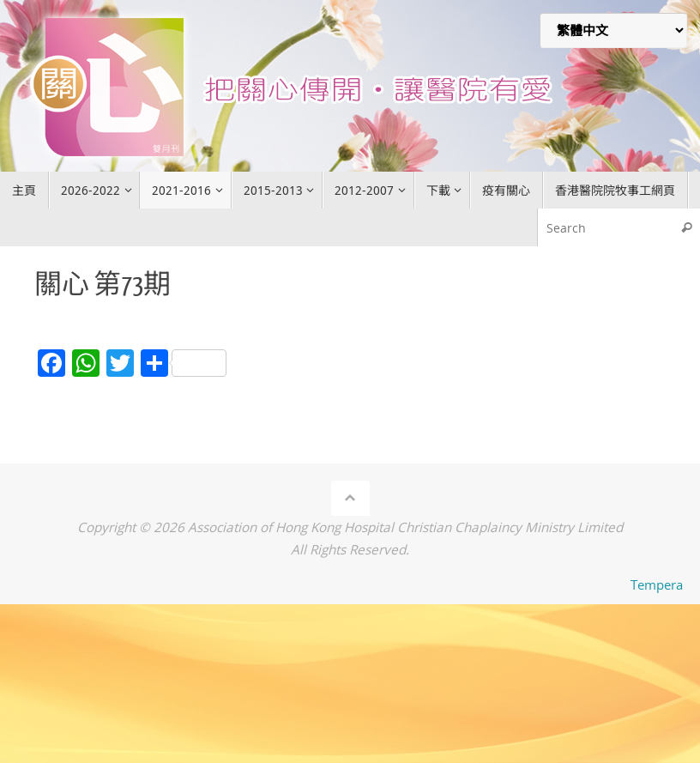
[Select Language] (613, 30)
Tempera (657, 584)
